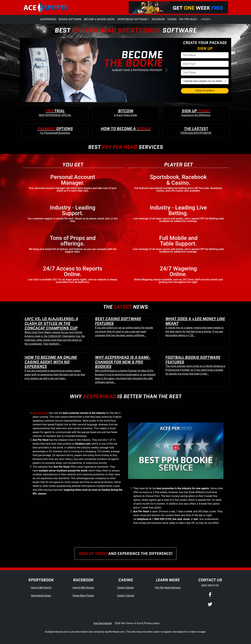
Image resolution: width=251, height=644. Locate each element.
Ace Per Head (40, 413)
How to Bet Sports (41, 588)
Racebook (158, 19)
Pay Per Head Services (168, 588)
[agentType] (205, 81)
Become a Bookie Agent (99, 19)
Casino (172, 19)
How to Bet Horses (83, 588)
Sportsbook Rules (41, 596)
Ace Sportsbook (103, 623)
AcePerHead (48, 19)
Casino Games (125, 588)
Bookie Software (70, 19)
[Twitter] (210, 604)
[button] (32, 70)
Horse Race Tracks (83, 596)
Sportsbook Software (132, 19)
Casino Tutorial (126, 596)
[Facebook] (210, 595)
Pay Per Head (188, 19)
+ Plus (205, 19)
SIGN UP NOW (205, 91)
